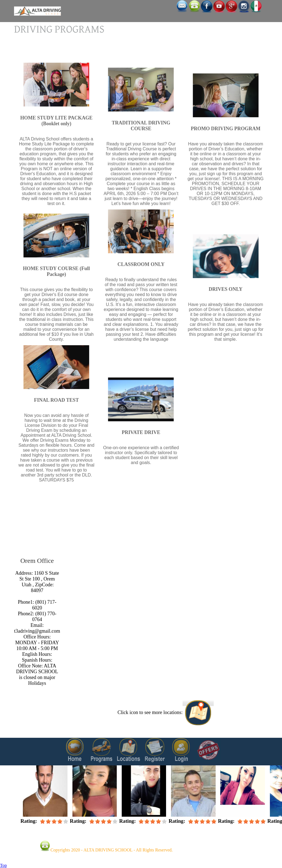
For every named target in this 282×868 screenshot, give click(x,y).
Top (3, 865)
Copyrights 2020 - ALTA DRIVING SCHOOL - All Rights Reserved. (112, 850)
